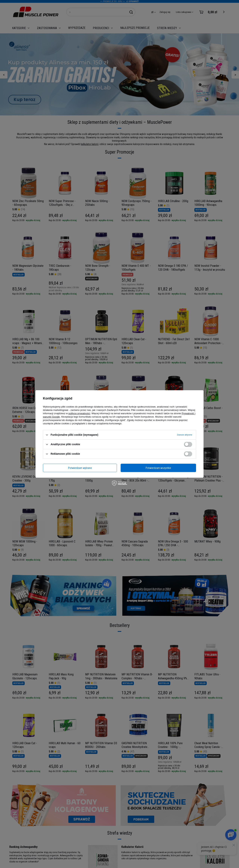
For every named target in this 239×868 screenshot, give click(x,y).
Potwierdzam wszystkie (158, 468)
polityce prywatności (79, 413)
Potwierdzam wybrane (80, 468)
